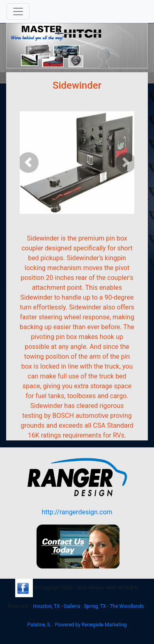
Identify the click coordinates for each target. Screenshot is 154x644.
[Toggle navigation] (18, 11)
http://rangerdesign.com (77, 512)
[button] (28, 163)
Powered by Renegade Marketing (91, 625)
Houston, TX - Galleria (56, 606)
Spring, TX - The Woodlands (114, 606)
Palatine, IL (39, 625)
